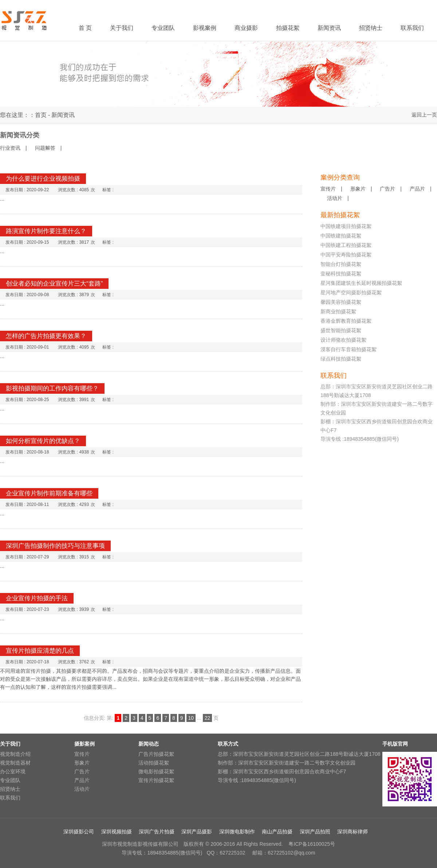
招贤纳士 (10, 789)
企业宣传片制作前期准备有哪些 (49, 493)
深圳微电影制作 (237, 832)
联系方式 (228, 744)
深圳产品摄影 (197, 832)
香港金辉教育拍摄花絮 (346, 321)
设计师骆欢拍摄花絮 (343, 340)
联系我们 (10, 798)
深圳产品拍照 (315, 832)
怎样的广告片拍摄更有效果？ (46, 336)
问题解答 (45, 148)
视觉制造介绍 (15, 754)
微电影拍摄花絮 (156, 771)
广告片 (387, 189)
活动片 (335, 198)
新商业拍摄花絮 (338, 311)
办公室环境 (13, 771)
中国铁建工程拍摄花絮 (346, 245)
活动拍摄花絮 (154, 763)
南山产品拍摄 (277, 832)
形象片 (358, 189)
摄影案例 (84, 744)
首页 (41, 115)
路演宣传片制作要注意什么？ (46, 231)
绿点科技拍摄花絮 (341, 359)
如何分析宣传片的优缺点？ (43, 441)
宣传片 (328, 189)
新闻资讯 (63, 115)
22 (208, 718)
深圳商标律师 (353, 832)
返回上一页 (424, 115)
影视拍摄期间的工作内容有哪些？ (52, 388)
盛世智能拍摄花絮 (341, 330)
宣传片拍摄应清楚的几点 (40, 651)
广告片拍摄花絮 (156, 754)
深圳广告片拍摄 (157, 832)
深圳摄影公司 (79, 832)
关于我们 (10, 744)
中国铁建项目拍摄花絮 (346, 226)
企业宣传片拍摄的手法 (37, 598)
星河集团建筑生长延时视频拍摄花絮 (361, 283)
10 (191, 718)
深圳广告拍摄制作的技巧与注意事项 (55, 546)
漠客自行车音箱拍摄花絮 (349, 349)
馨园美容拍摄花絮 (341, 302)
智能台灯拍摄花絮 (341, 264)
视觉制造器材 (15, 763)
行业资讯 (10, 148)
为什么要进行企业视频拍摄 (43, 179)
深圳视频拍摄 (117, 832)
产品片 (417, 189)
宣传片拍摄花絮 (156, 780)
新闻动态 (149, 744)
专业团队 (10, 780)
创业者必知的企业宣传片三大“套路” (54, 284)
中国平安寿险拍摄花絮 (346, 255)
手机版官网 (395, 744)
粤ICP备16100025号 (311, 844)
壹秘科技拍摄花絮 (341, 274)
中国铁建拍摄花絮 (341, 236)
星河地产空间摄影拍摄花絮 (351, 292)
